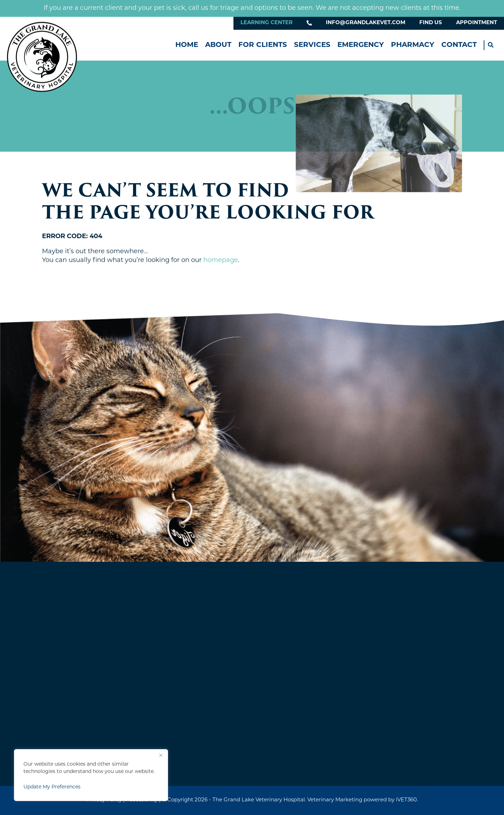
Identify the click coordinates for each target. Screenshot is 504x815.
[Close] (161, 755)
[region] (91, 775)
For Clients (263, 45)
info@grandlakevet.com (366, 23)
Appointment (477, 23)
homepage (221, 260)
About (218, 45)
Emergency (361, 45)
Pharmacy (413, 45)
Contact (459, 45)
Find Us (431, 23)
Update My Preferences (52, 787)
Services (312, 45)
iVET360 (406, 800)
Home (187, 45)
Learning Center (267, 23)
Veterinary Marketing (335, 800)
